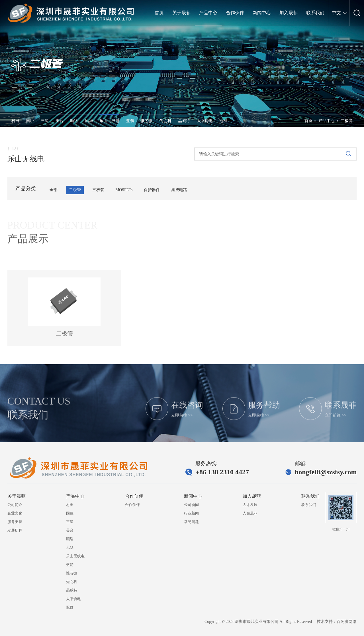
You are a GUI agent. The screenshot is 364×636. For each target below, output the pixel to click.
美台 (60, 121)
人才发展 (250, 505)
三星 (45, 121)
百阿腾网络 (347, 622)
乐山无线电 (109, 121)
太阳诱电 (205, 121)
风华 (89, 121)
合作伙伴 (132, 505)
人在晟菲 (250, 513)
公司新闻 (191, 505)
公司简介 (15, 505)
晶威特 (184, 121)
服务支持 (15, 522)
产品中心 (327, 121)
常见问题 (191, 522)
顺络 (74, 121)
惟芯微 (147, 121)
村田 (15, 121)
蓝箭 (130, 121)
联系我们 (309, 505)
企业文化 (15, 513)
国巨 (30, 121)
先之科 (165, 121)
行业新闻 (191, 513)
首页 (308, 121)
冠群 (223, 121)
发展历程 (15, 530)
